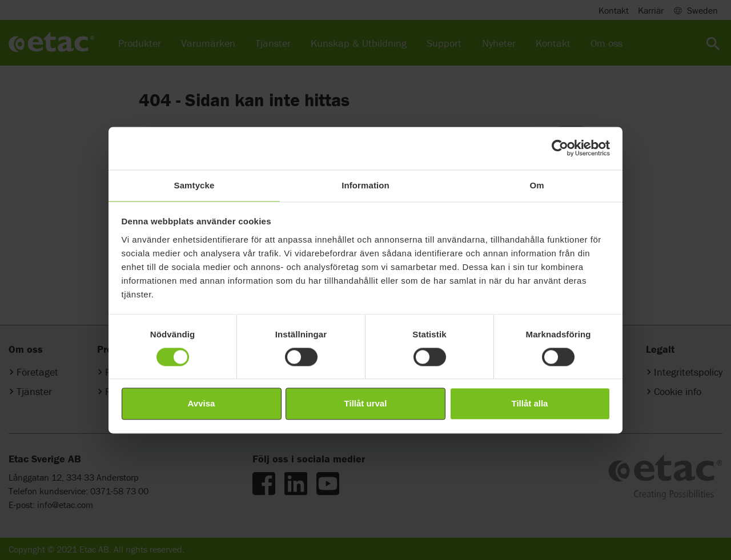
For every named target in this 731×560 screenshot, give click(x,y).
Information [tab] (365, 185)
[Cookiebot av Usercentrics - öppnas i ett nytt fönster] (560, 148)
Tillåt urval (366, 404)
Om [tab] (537, 185)
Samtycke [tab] (194, 185)
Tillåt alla (530, 404)
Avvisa (202, 404)
